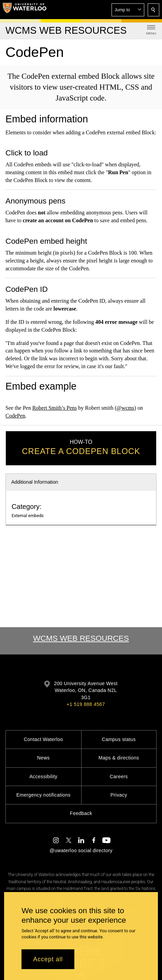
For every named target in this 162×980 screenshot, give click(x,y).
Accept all (48, 959)
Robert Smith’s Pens (55, 408)
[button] (128, 10)
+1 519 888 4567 (86, 704)
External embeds (28, 516)
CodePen (15, 415)
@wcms (126, 408)
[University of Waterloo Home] (25, 10)
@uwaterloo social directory (81, 850)
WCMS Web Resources (81, 638)
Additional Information (35, 482)
